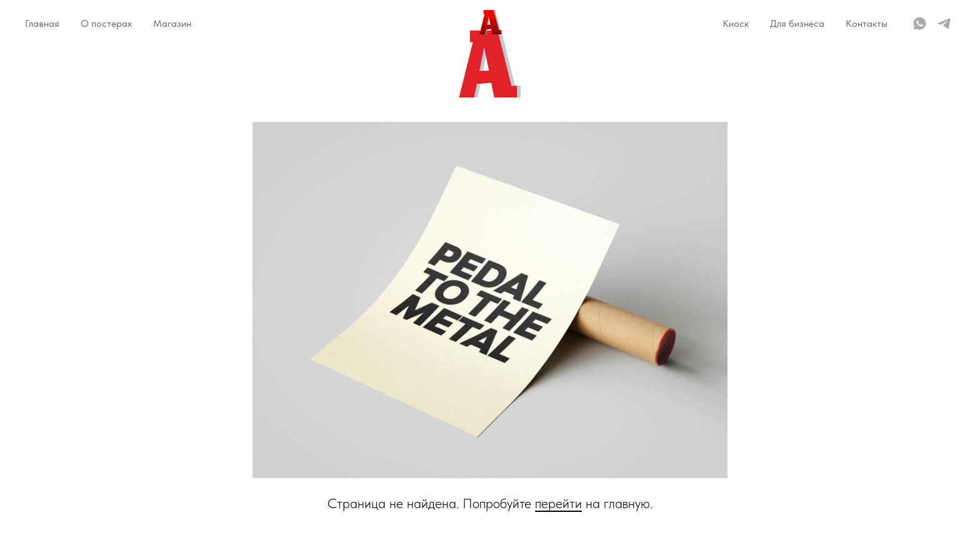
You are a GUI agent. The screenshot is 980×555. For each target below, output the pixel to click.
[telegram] (944, 23)
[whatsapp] (920, 23)
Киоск (736, 23)
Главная (42, 23)
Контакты (867, 23)
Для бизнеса (797, 23)
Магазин (172, 23)
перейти (558, 503)
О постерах (106, 23)
